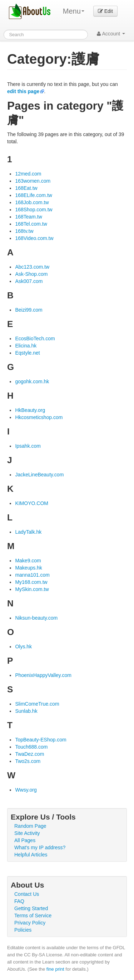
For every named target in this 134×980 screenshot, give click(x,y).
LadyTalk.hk (28, 532)
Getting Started (31, 908)
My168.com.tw (31, 582)
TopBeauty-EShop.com (41, 740)
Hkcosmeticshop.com (39, 417)
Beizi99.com (29, 310)
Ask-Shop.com (31, 274)
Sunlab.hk (26, 711)
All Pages (25, 840)
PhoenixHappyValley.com (43, 675)
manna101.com (32, 575)
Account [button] (111, 34)
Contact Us (27, 894)
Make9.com (28, 561)
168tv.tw (24, 231)
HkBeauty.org (30, 410)
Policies (23, 930)
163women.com (33, 181)
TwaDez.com (29, 754)
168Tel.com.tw (31, 224)
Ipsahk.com (28, 446)
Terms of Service (33, 916)
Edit (105, 11)
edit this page (23, 91)
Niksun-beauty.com (36, 618)
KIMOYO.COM (32, 503)
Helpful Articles (31, 855)
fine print (55, 969)
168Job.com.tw (32, 202)
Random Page (30, 826)
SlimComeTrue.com (37, 704)
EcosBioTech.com (35, 338)
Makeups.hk (28, 568)
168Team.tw (28, 217)
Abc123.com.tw (32, 267)
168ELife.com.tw (34, 195)
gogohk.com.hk (32, 381)
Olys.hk (23, 647)
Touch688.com (31, 747)
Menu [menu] (74, 11)
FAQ (19, 901)
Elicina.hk (26, 346)
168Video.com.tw (34, 238)
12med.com (28, 174)
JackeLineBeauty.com (39, 475)
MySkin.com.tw (32, 589)
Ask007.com (29, 281)
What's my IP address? (40, 847)
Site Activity (27, 833)
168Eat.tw (26, 188)
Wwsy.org (26, 790)
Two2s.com (28, 761)
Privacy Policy (30, 923)
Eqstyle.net (27, 353)
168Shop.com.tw (34, 210)
